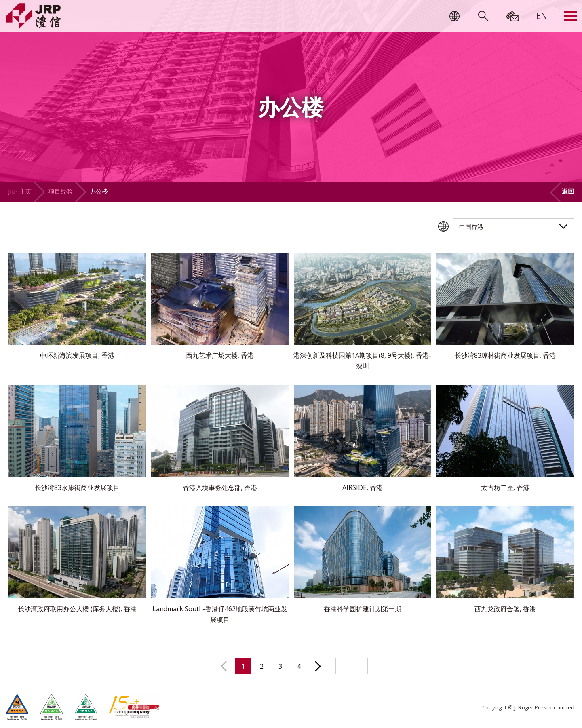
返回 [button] (568, 191)
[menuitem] (542, 15)
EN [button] (542, 15)
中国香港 (471, 226)
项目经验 (61, 191)
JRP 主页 (20, 191)
